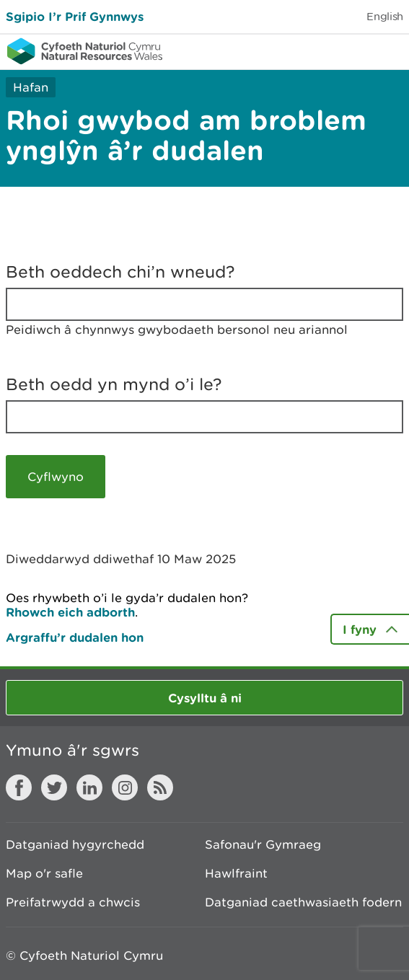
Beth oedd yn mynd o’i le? (114, 384)
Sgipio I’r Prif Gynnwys (75, 16)
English (385, 16)
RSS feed (160, 787)
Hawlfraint (236, 873)
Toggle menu (389, 50)
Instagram (125, 787)
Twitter (54, 787)
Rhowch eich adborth (70, 612)
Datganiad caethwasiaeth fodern (303, 902)
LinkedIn (89, 787)
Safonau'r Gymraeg (263, 844)
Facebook (19, 787)
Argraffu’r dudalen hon (75, 637)
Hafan (31, 87)
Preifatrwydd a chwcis (73, 902)
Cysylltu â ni (205, 698)
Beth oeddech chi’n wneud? (120, 272)
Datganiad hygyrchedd (75, 844)
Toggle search (348, 50)
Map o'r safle (44, 873)
